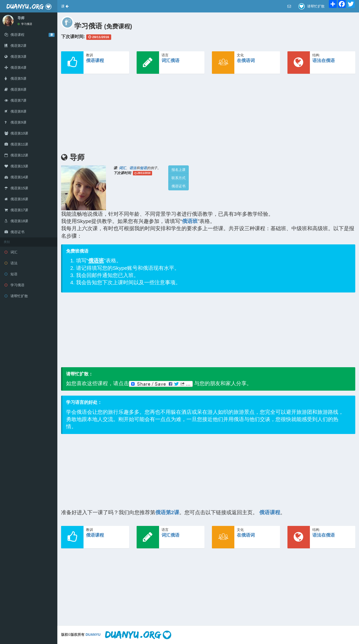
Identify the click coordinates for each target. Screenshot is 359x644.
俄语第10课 (16, 133)
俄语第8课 (15, 111)
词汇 (11, 252)
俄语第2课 (15, 46)
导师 (21, 18)
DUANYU (93, 635)
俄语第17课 (16, 210)
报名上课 (179, 170)
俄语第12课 (16, 155)
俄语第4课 (15, 68)
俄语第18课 (16, 221)
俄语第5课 (15, 78)
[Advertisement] (208, 112)
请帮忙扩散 (16, 296)
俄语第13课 (16, 166)
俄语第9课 (15, 122)
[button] (65, 6)
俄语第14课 (16, 177)
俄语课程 (95, 61)
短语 (11, 274)
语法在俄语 (324, 61)
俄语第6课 (15, 89)
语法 (11, 263)
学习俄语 (25, 24)
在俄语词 (246, 61)
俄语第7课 (15, 100)
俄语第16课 (16, 199)
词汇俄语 (171, 61)
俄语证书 (14, 232)
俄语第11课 (16, 144)
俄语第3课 (15, 57)
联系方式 (179, 178)
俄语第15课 (16, 188)
